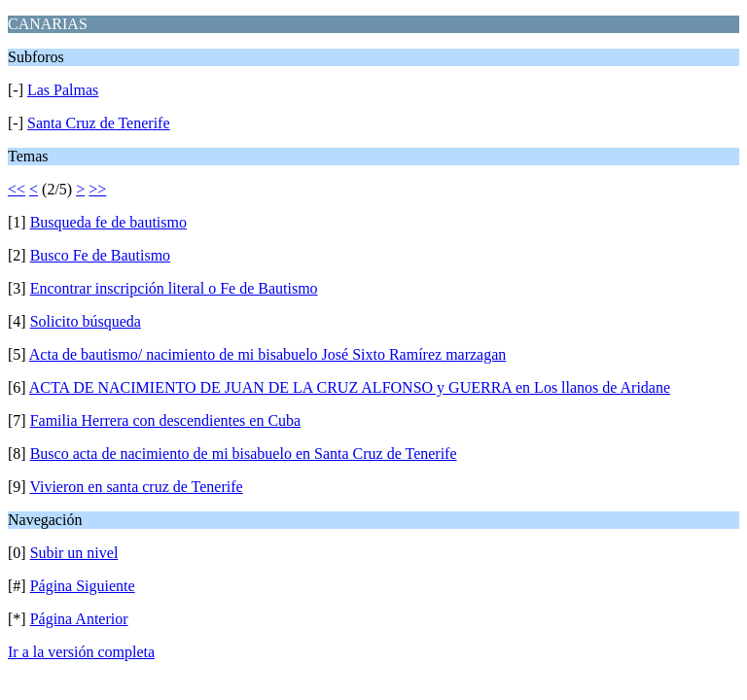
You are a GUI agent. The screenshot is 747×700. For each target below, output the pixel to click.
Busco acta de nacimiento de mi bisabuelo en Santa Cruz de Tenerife (244, 454)
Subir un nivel (74, 553)
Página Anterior (79, 619)
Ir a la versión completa (81, 652)
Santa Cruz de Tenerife (99, 123)
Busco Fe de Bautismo (100, 255)
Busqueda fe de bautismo (108, 222)
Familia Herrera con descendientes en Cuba (166, 420)
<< (17, 189)
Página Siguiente (83, 586)
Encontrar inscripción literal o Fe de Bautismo (174, 288)
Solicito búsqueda (86, 321)
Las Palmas (63, 90)
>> (97, 189)
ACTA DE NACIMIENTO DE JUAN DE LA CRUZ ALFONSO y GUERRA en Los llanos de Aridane (350, 387)
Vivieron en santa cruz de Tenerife (136, 487)
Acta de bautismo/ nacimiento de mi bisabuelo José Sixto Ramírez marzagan (268, 354)
